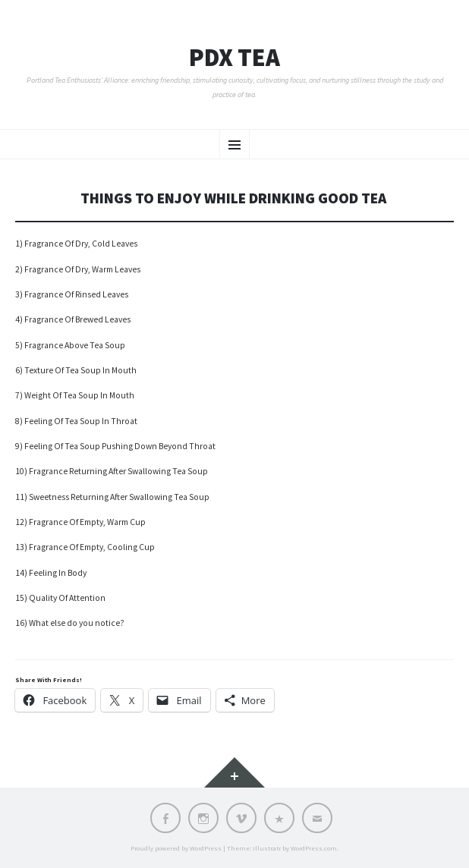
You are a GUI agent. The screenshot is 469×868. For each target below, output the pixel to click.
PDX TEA (234, 58)
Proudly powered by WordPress (176, 848)
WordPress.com (314, 848)
